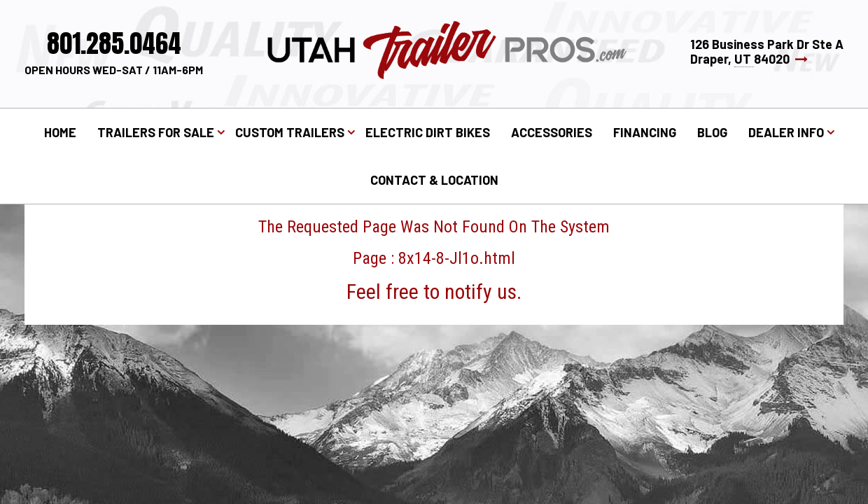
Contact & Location (434, 180)
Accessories (552, 132)
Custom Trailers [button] (290, 132)
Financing (645, 132)
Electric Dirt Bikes (428, 132)
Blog (712, 132)
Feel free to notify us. (434, 292)
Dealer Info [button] (786, 132)
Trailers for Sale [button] (156, 132)
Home (60, 132)
